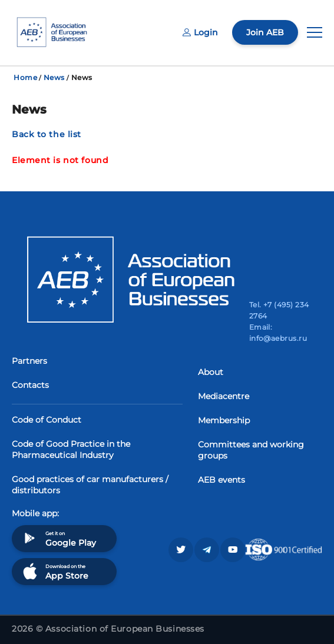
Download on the (54, 571)
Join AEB (265, 32)
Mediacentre (224, 396)
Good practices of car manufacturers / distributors (90, 485)
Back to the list (47, 134)
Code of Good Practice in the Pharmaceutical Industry (71, 449)
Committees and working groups (251, 450)
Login (200, 32)
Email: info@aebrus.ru (278, 333)
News (54, 77)
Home (25, 77)
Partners (29, 361)
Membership (224, 420)
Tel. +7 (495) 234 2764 (279, 310)
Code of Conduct (47, 420)
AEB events (221, 480)
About (211, 372)
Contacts (30, 385)
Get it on (58, 538)
